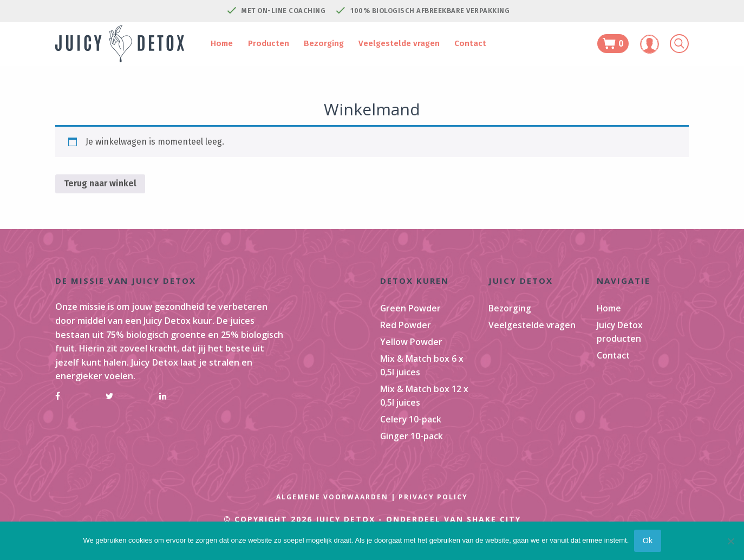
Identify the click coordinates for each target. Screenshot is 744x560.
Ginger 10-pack (412, 446)
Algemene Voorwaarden (332, 508)
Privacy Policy (433, 508)
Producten (269, 43)
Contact (458, 43)
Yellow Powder (411, 346)
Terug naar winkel (100, 183)
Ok (648, 541)
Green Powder (411, 309)
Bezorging (320, 43)
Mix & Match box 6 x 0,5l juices (422, 370)
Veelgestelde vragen (391, 43)
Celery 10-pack (411, 427)
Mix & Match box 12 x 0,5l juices (425, 402)
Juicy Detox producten (620, 334)
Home (227, 43)
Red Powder (406, 327)
